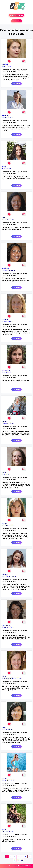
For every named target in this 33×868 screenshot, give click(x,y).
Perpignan (5, 423)
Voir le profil (16, 84)
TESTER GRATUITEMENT (16, 15)
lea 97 (4, 218)
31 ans (11, 627)
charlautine (6, 116)
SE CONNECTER (16, 21)
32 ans (19, 678)
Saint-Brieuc (6, 525)
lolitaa (4, 677)
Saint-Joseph (6, 576)
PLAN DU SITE (20, 866)
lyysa (4, 728)
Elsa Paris (5, 65)
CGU (12, 866)
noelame (5, 320)
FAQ (8, 866)
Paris (4, 66)
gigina (4, 473)
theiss (4, 830)
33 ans (9, 66)
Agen (4, 168)
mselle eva (6, 269)
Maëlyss (5, 524)
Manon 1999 (6, 371)
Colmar (4, 372)
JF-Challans (6, 626)
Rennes (5, 117)
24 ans (10, 321)
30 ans (13, 780)
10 (22, 860)
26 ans (10, 372)
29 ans (10, 117)
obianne (5, 779)
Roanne (5, 321)
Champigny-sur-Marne (9, 678)
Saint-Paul (5, 219)
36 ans (14, 576)
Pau (3, 474)
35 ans (9, 168)
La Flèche (5, 831)
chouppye (5, 575)
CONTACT (29, 866)
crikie (4, 167)
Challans (5, 627)
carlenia (5, 422)
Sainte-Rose (6, 780)
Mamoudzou (6, 270)
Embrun (5, 729)
